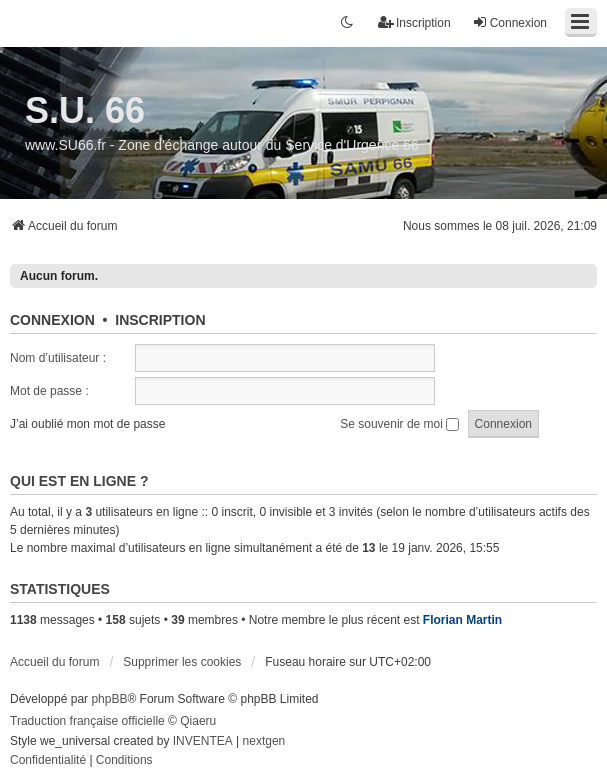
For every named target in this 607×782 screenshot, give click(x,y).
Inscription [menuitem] (414, 22)
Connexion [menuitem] (509, 22)
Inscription (160, 320)
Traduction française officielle (87, 721)
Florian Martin (462, 620)
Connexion (52, 320)
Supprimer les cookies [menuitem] (182, 662)
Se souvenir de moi (399, 424)
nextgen (264, 741)
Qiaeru (198, 721)
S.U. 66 (85, 110)
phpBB (109, 699)
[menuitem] (48, 761)
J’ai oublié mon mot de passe (87, 424)
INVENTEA (203, 741)
